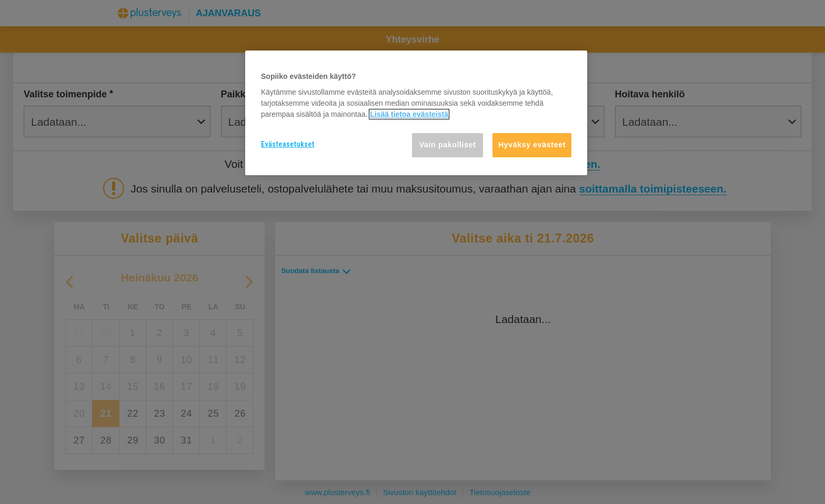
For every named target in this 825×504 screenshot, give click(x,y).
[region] (416, 113)
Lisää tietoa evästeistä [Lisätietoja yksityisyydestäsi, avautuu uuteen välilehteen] (409, 114)
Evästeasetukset (288, 144)
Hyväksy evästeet (532, 145)
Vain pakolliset (448, 145)
